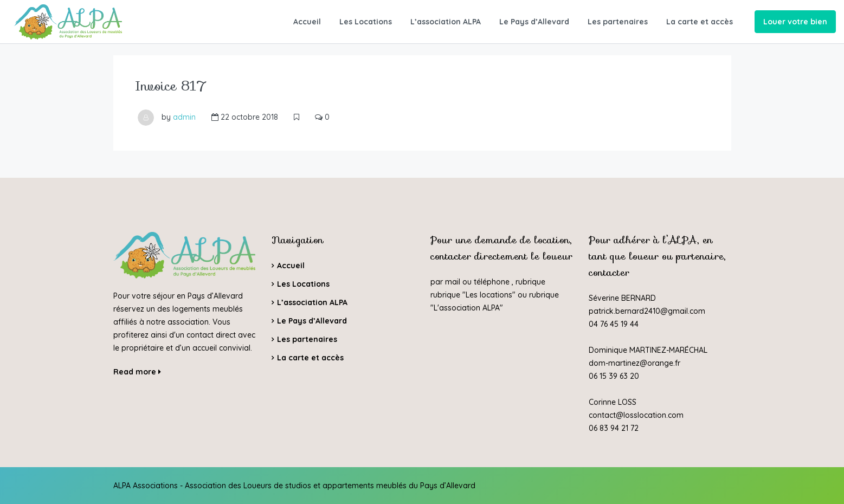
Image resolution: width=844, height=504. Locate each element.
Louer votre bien (795, 22)
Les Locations (366, 22)
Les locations (489, 295)
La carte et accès (700, 22)
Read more (137, 372)
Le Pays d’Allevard (534, 22)
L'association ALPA (467, 308)
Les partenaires (618, 22)
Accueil (307, 22)
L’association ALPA (446, 22)
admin (184, 117)
